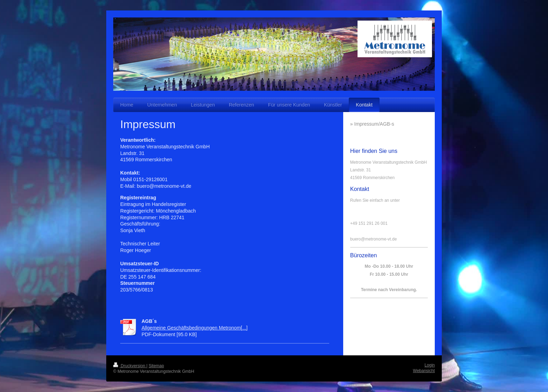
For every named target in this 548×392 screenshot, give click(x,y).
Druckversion (130, 366)
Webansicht (424, 371)
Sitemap (156, 366)
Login (430, 365)
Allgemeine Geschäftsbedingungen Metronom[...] (195, 328)
